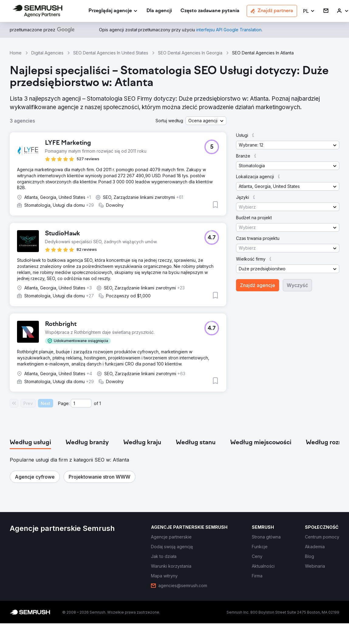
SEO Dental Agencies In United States (111, 53)
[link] (159, 11)
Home (16, 53)
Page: (64, 403)
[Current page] (81, 403)
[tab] (30, 443)
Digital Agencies (47, 53)
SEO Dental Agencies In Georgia (190, 53)
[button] (309, 11)
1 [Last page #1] (100, 403)
